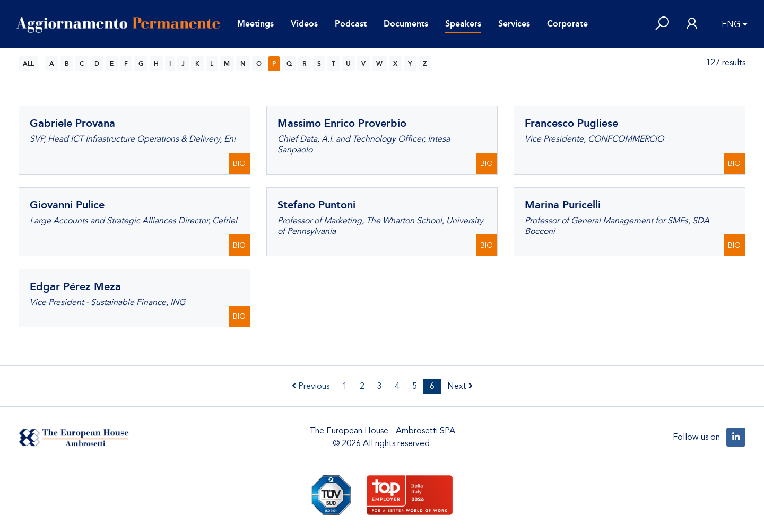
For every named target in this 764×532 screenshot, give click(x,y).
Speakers (463, 24)
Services (514, 24)
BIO (239, 164)
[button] (662, 24)
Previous (311, 386)
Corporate (567, 24)
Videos (304, 24)
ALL (28, 64)
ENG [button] (731, 24)
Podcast (351, 24)
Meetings (255, 24)
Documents (406, 24)
